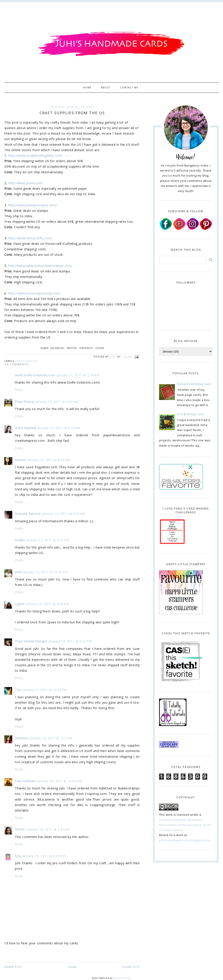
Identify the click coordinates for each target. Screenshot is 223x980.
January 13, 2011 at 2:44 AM (57, 402)
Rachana (21, 738)
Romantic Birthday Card (194, 384)
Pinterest (86, 348)
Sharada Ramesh (28, 514)
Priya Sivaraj (24, 402)
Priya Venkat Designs (31, 641)
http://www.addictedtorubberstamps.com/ (40, 266)
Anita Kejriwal (25, 428)
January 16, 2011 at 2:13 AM (51, 738)
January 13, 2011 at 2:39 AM (78, 375)
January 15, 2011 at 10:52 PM (45, 690)
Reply (19, 390)
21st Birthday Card (190, 414)
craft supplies (27, 361)
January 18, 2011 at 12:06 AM (59, 781)
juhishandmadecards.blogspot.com (185, 840)
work (169, 815)
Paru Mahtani (25, 781)
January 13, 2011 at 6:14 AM (59, 428)
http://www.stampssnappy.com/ (32, 205)
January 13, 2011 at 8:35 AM (49, 460)
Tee (18, 690)
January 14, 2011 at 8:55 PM (70, 641)
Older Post (131, 967)
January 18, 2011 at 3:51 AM (48, 829)
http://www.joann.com (26, 183)
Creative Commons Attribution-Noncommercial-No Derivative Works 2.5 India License (186, 825)
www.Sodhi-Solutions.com (35, 375)
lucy (18, 856)
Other (100, 348)
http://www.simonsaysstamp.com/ (34, 293)
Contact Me (129, 88)
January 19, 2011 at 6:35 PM (44, 856)
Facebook (57, 348)
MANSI (20, 829)
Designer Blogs (122, 978)
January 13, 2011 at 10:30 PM (45, 572)
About (106, 88)
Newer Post (13, 967)
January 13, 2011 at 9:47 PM (48, 540)
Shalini (20, 540)
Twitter (72, 348)
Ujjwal (20, 604)
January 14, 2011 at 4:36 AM (47, 604)
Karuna (20, 460)
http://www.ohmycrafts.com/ (30, 238)
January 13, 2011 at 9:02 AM (64, 514)
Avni (18, 572)
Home (87, 88)
